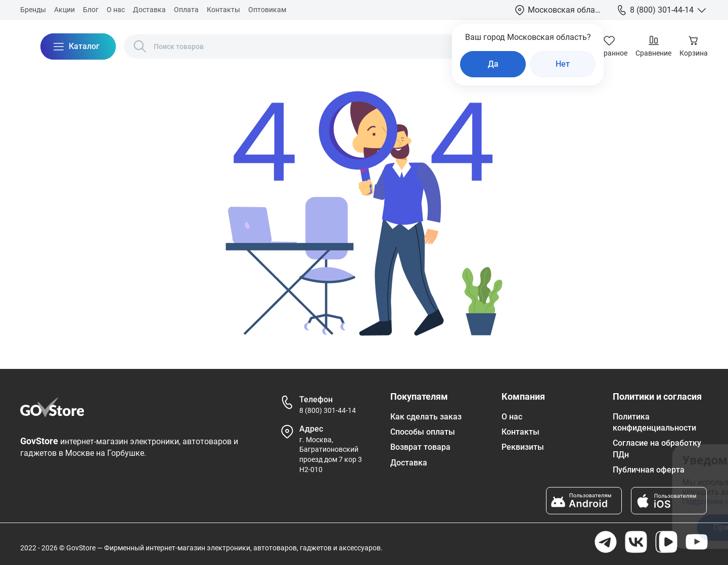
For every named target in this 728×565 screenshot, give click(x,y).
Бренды (33, 10)
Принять (541, 527)
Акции (64, 10)
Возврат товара (420, 447)
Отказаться (621, 527)
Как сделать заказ (426, 417)
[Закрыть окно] (674, 458)
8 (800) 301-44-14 (328, 410)
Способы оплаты (423, 432)
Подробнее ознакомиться (543, 502)
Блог (91, 10)
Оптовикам (267, 10)
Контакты (223, 10)
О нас (116, 10)
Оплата (186, 10)
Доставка (149, 10)
